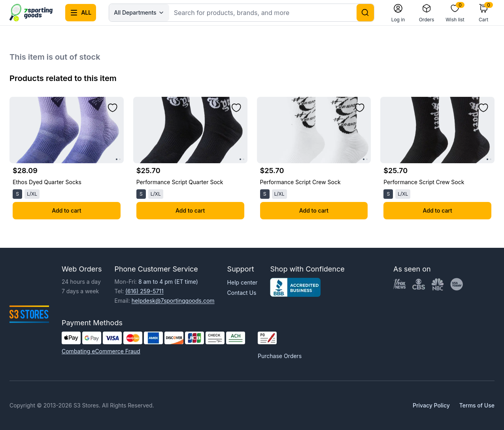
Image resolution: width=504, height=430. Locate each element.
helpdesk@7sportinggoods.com (173, 301)
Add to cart (66, 210)
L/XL (32, 194)
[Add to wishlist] (113, 108)
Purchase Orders (280, 356)
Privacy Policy (431, 405)
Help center (243, 282)
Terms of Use (477, 405)
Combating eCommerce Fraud (101, 351)
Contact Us (242, 293)
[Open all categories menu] (81, 13)
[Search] (365, 13)
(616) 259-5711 (144, 291)
